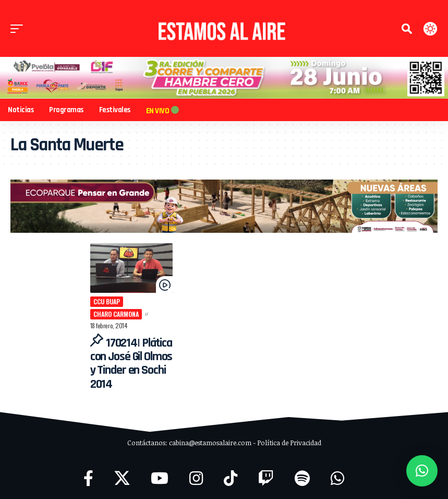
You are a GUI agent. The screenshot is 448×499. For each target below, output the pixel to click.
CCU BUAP (99, 305)
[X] (122, 477)
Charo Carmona (143, 305)
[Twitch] (266, 477)
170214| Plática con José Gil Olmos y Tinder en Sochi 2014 (126, 362)
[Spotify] (302, 477)
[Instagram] (196, 477)
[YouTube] (160, 477)
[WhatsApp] (337, 477)
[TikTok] (231, 477)
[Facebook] (88, 477)
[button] (19, 29)
